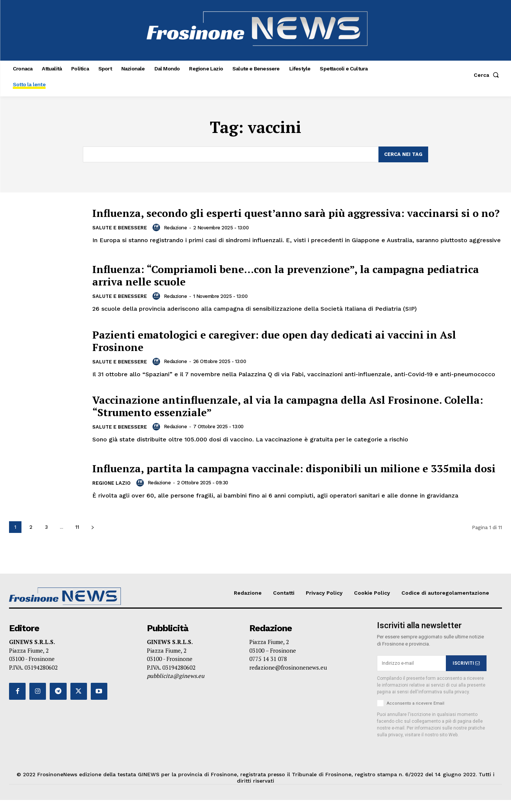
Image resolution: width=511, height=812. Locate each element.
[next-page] (92, 539)
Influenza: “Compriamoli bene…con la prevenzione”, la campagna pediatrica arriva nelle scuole (273, 281)
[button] (488, 75)
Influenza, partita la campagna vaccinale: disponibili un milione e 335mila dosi (297, 477)
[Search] (403, 154)
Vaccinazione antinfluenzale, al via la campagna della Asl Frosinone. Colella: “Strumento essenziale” (280, 412)
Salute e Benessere (120, 237)
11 (77, 539)
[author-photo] (158, 237)
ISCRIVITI (466, 675)
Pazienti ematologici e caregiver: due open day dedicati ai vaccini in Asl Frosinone (289, 347)
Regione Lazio (112, 498)
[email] (411, 675)
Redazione (176, 237)
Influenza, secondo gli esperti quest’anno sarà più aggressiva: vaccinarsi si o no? (296, 216)
